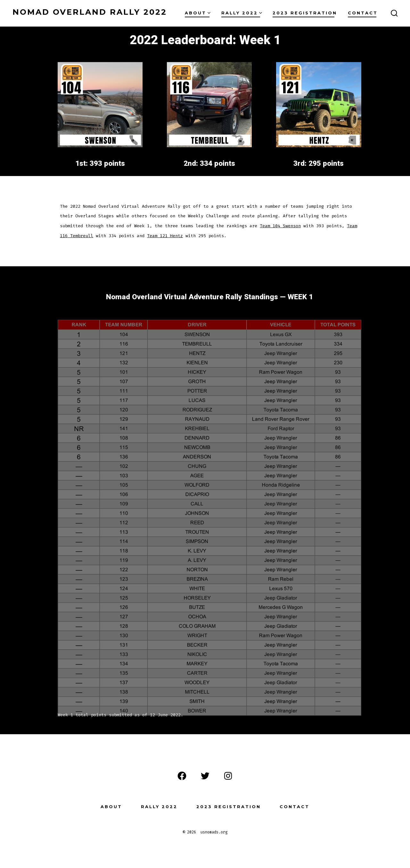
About (198, 13)
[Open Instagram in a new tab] (228, 776)
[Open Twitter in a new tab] (205, 776)
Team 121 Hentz (165, 236)
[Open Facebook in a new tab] (182, 776)
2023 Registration (305, 13)
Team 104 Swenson (280, 226)
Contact (363, 13)
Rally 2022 (242, 13)
